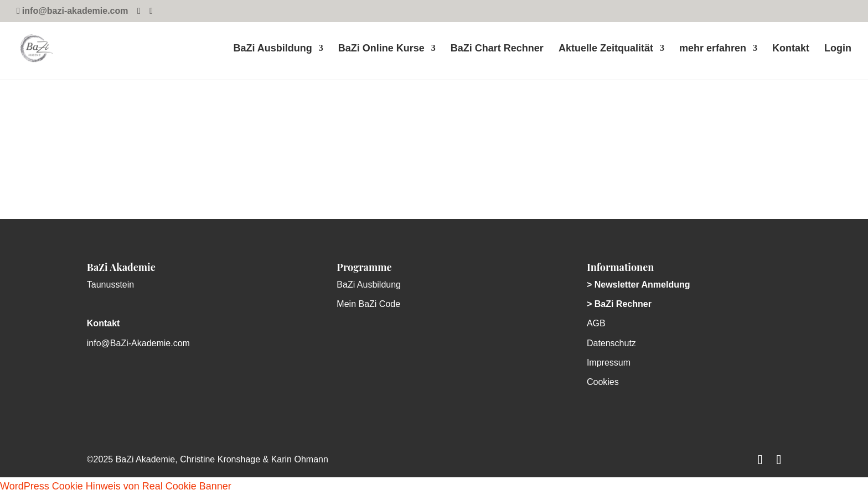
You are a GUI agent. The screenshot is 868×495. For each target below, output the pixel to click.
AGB (596, 323)
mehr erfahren (713, 49)
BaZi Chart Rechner (497, 49)
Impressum (609, 363)
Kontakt (791, 49)
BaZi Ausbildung (272, 49)
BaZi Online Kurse (381, 49)
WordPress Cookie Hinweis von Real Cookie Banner (116, 486)
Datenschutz (611, 343)
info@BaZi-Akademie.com (138, 343)
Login (838, 49)
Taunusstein (110, 285)
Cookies (603, 382)
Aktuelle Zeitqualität (606, 49)
